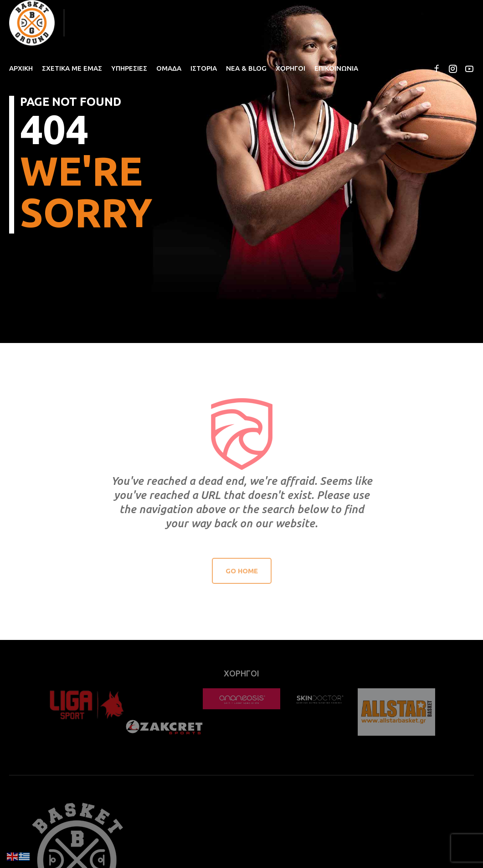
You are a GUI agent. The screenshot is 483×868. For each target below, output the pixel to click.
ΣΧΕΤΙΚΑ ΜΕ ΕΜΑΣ (72, 68)
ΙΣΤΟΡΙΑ (204, 68)
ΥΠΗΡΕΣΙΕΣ (129, 68)
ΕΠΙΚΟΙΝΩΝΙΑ (336, 68)
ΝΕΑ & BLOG (246, 68)
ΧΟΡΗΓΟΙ (290, 68)
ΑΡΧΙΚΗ (21, 68)
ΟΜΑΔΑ (169, 68)
